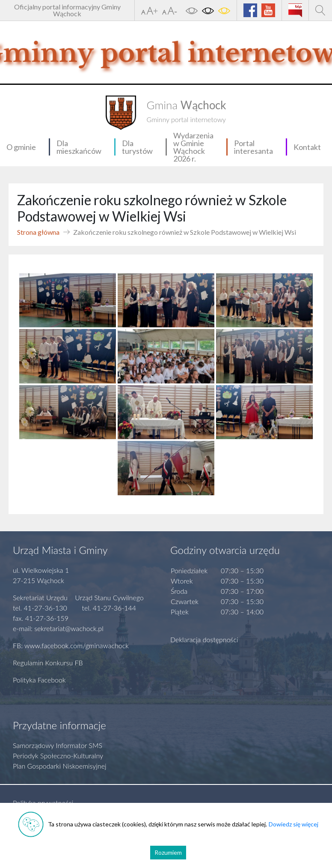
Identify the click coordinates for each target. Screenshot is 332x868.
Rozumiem (168, 852)
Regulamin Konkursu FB (48, 663)
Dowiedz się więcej (293, 824)
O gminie (21, 147)
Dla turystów (137, 147)
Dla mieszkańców (79, 147)
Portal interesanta (253, 147)
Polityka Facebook (39, 680)
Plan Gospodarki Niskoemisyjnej (60, 766)
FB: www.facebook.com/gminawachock (71, 645)
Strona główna (38, 232)
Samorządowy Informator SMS (58, 745)
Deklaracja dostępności (204, 639)
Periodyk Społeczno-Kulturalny (58, 756)
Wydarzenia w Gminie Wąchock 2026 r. (193, 147)
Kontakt (307, 147)
